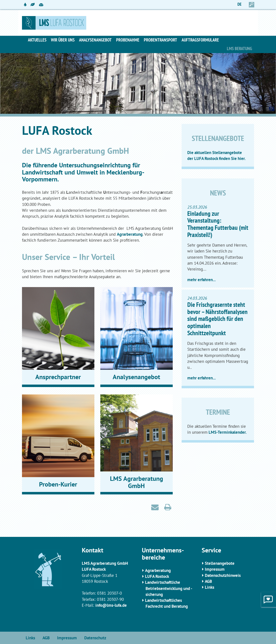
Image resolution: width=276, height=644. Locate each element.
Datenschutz (95, 638)
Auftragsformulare (200, 40)
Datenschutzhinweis (223, 575)
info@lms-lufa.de (111, 605)
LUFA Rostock (157, 576)
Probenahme (128, 40)
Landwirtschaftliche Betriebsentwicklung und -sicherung (169, 588)
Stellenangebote (220, 563)
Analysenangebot (95, 40)
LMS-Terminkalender (227, 432)
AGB (208, 581)
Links (210, 587)
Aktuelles (37, 40)
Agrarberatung (130, 234)
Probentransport (160, 40)
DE (239, 4)
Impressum (215, 569)
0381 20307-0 (109, 593)
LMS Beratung (239, 49)
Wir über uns (63, 40)
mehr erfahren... (202, 280)
